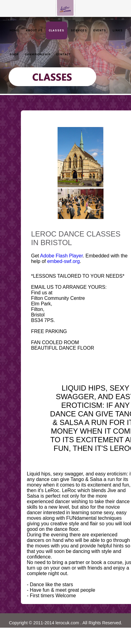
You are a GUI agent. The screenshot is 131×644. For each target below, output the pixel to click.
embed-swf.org (63, 261)
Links (118, 30)
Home (14, 30)
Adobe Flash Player (61, 256)
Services (79, 30)
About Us (34, 30)
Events (100, 30)
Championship (38, 54)
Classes (57, 30)
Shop (14, 54)
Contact (63, 54)
